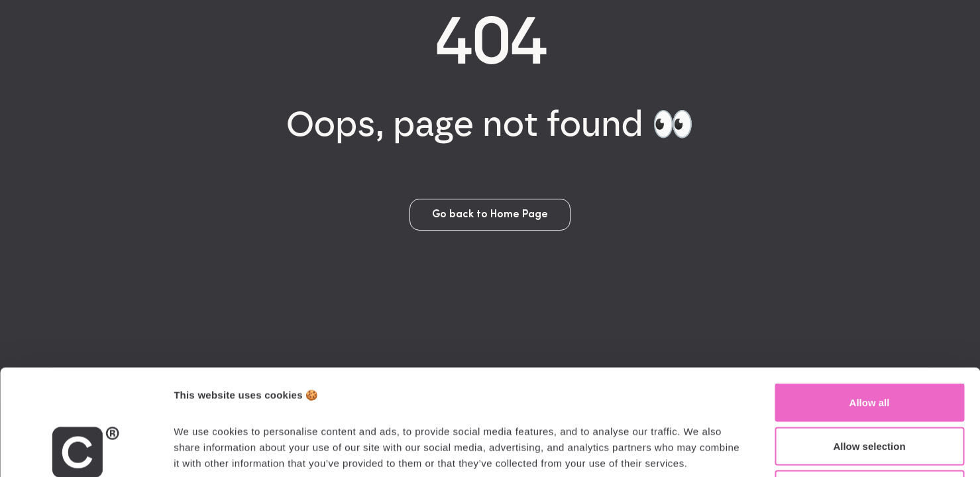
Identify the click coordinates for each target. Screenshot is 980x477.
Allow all (870, 303)
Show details (695, 451)
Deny (870, 390)
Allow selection (869, 347)
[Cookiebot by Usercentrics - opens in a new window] (86, 451)
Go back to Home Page (490, 215)
